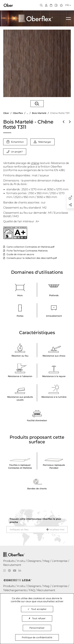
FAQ (32, 590)
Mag (46, 561)
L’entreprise (60, 561)
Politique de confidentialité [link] (37, 637)
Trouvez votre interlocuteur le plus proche (35, 521)
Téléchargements (15, 590)
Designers (34, 561)
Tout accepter (37, 609)
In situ (21, 561)
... (27, 113)
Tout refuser (37, 618)
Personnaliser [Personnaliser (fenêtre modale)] (37, 628)
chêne (35, 163)
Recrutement (12, 565)
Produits (9, 561)
